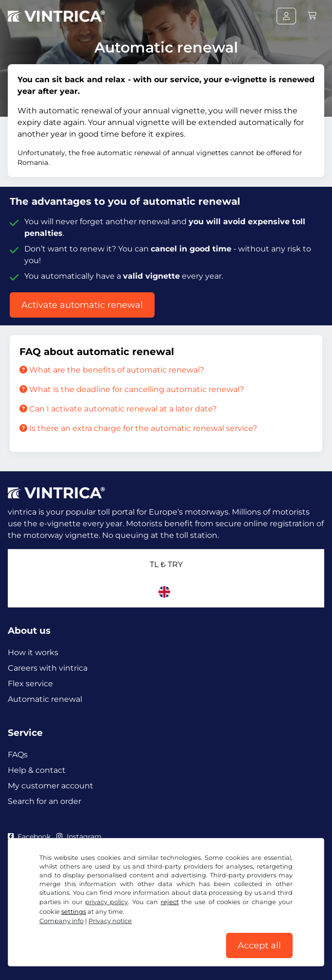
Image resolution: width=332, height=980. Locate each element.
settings (74, 912)
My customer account (51, 786)
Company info (61, 921)
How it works (33, 652)
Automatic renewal (45, 699)
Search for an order (44, 801)
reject (170, 902)
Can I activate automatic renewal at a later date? (118, 409)
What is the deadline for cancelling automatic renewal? (132, 389)
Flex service (30, 684)
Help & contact (37, 770)
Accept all (259, 945)
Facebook (29, 837)
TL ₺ (166, 564)
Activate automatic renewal (82, 305)
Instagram (79, 837)
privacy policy (106, 902)
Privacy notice (110, 921)
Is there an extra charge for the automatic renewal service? (138, 428)
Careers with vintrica (48, 668)
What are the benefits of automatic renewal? (112, 370)
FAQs (18, 755)
